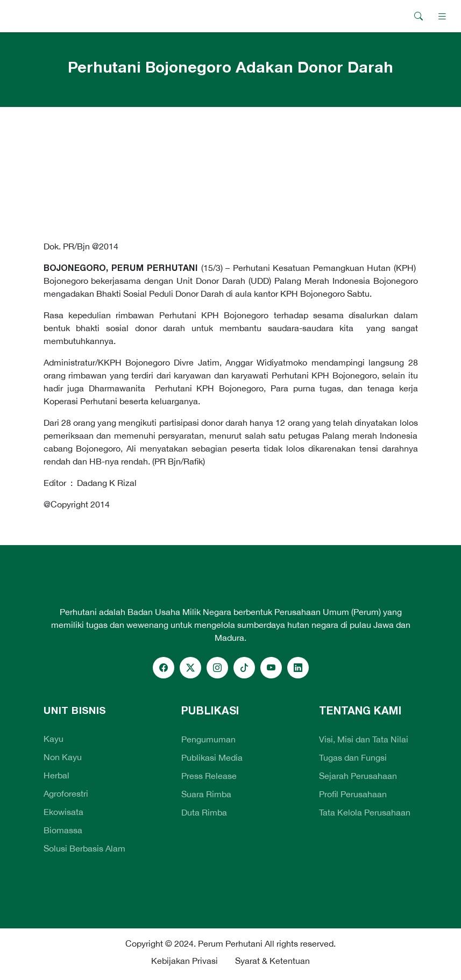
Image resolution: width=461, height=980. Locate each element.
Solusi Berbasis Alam (84, 848)
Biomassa (63, 830)
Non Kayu (63, 757)
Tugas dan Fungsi (353, 757)
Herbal (56, 775)
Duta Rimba (204, 812)
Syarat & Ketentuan (272, 961)
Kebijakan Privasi (185, 961)
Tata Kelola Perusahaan (365, 812)
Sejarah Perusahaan (358, 776)
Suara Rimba (206, 794)
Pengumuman (208, 739)
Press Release (209, 776)
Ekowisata (63, 812)
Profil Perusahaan (353, 794)
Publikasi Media (212, 757)
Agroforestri (66, 793)
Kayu (54, 739)
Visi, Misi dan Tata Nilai (364, 739)
